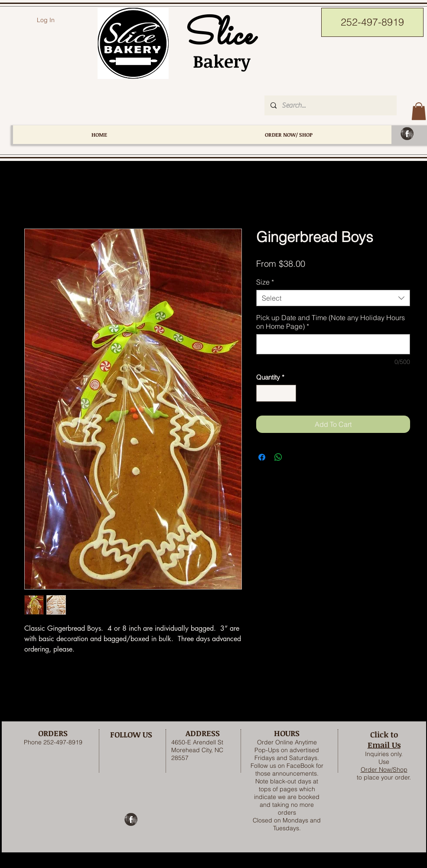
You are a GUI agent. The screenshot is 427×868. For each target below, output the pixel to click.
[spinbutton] (276, 393)
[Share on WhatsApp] (278, 457)
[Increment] (289, 393)
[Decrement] (263, 393)
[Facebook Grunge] (407, 134)
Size (265, 282)
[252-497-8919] (372, 22)
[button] (419, 111)
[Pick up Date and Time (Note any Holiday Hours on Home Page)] (333, 344)
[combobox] (333, 298)
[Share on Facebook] (262, 457)
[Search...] (330, 105)
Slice (217, 36)
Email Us (384, 745)
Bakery (217, 61)
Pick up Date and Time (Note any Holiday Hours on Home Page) (331, 322)
